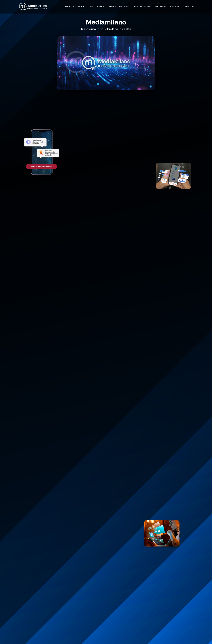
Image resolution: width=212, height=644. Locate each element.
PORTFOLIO (175, 7)
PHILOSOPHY (161, 7)
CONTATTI (189, 7)
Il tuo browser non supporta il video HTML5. (106, 63)
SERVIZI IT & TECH (96, 7)
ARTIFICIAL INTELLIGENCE (119, 7)
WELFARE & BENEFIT (143, 7)
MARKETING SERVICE (75, 7)
